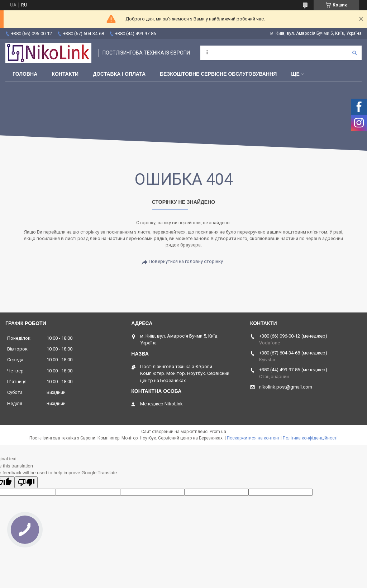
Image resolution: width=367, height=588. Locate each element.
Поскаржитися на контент (253, 438)
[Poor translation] (26, 482)
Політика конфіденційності (310, 438)
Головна (25, 74)
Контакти (65, 74)
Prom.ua (218, 432)
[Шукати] (354, 53)
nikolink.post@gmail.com (286, 387)
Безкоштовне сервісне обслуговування (218, 74)
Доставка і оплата (119, 74)
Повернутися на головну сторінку (186, 261)
